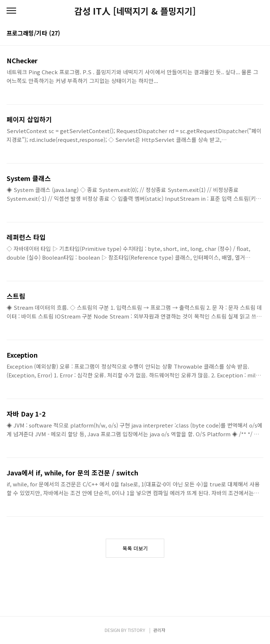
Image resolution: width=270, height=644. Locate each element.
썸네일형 (249, 34)
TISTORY (136, 630)
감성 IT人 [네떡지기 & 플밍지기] (135, 11)
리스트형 (259, 34)
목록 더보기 (135, 548)
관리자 (159, 630)
